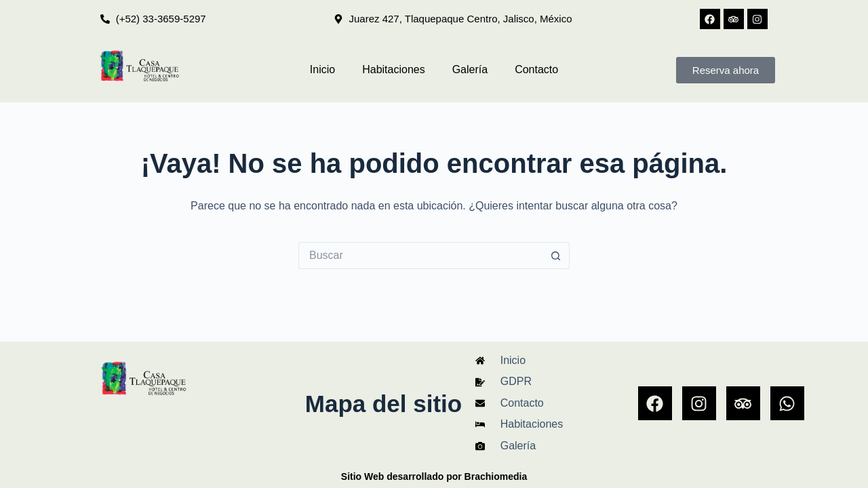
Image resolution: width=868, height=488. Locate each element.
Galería (470, 69)
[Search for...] (420, 256)
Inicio (322, 69)
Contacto (536, 69)
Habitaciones (394, 69)
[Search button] (556, 256)
